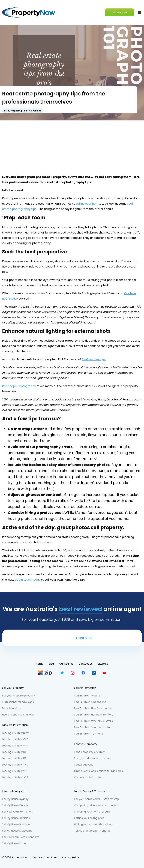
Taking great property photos (92, 831)
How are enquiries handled (18, 715)
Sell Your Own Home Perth (18, 812)
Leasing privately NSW (15, 733)
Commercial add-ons (88, 777)
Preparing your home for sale (92, 812)
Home (40, 664)
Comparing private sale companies (96, 805)
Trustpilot (84, 638)
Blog (7, 111)
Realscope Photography (19, 386)
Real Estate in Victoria (87, 696)
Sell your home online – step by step (97, 799)
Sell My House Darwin (15, 805)
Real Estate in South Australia (92, 727)
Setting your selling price (89, 818)
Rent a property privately (89, 752)
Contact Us (85, 664)
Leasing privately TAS (15, 765)
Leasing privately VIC (15, 771)
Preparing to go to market (26, 111)
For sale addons (12, 708)
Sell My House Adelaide (16, 818)
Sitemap (103, 664)
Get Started (119, 13)
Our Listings (66, 664)
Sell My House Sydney (15, 799)
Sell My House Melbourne (17, 831)
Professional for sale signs (18, 702)
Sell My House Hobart (15, 843)
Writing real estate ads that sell (93, 824)
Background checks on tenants (93, 758)
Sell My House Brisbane (16, 824)
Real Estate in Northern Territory (94, 715)
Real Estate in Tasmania (89, 734)
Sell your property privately (19, 696)
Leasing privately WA (15, 746)
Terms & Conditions (45, 857)
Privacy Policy (71, 857)
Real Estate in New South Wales (93, 708)
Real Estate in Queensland (90, 702)
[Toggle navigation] (139, 13)
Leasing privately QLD (15, 739)
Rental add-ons (84, 765)
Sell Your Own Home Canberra (21, 837)
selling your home (88, 204)
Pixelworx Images (94, 359)
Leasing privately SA (14, 752)
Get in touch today (27, 580)
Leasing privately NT (14, 758)
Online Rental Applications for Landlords (98, 771)
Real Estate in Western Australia (94, 721)
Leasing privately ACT (15, 777)
